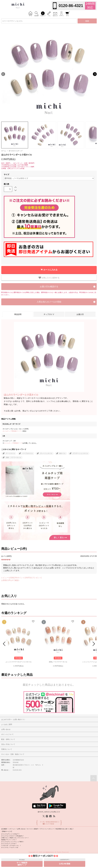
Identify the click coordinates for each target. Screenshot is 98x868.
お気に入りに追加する (49, 278)
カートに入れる (50, 270)
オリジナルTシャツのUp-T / (10, 834)
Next (95, 74)
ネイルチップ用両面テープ (12, 431)
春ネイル (62, 453)
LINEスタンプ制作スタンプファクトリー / (15, 838)
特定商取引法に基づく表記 (64, 829)
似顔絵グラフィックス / (9, 840)
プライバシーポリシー (47, 829)
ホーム (4, 151)
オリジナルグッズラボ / (9, 844)
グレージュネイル (46, 453)
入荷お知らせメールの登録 (49, 302)
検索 (87, 21)
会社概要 (4, 829)
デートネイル (10, 453)
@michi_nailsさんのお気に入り (49, 812)
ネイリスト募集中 (33, 829)
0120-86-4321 (71, 6)
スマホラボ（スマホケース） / (11, 846)
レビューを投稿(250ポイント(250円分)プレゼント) (22, 578)
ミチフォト (12, 829)
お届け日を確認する (49, 287)
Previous (3, 74)
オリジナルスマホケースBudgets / (12, 836)
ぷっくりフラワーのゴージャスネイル (19, 662)
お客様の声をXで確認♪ (10, 580)
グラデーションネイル (80, 453)
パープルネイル (27, 453)
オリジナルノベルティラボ (10, 847)
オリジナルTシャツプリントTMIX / (13, 842)
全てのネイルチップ (16, 151)
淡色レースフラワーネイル (58, 662)
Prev (5, 644)
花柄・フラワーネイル (13, 457)
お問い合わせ (21, 829)
